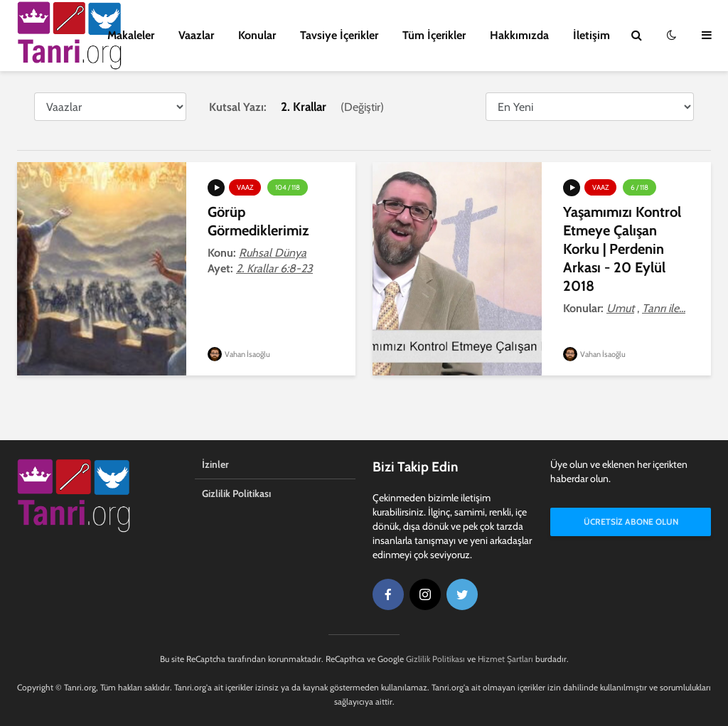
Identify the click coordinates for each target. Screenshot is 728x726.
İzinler (215, 464)
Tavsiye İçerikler (339, 35)
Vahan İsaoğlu (239, 354)
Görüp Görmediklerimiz (258, 221)
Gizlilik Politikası (236, 493)
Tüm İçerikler (434, 35)
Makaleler (131, 35)
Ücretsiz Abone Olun (631, 522)
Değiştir (362, 107)
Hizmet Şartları (505, 659)
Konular (257, 35)
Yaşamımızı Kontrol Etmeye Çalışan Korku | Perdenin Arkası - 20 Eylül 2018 (622, 249)
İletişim (591, 35)
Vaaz (245, 187)
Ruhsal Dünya (273, 253)
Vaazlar (196, 35)
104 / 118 (288, 187)
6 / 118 (639, 187)
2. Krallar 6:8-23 (274, 268)
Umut (620, 308)
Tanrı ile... (664, 308)
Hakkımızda (519, 35)
